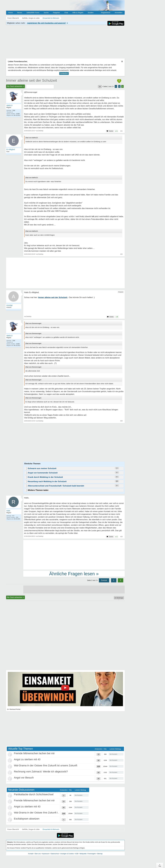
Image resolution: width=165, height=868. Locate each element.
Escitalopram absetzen (27, 819)
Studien (91, 13)
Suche (46, 13)
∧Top (160, 865)
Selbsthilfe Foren (33, 13)
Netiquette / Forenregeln (88, 854)
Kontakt (31, 854)
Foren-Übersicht (13, 829)
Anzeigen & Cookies (67, 854)
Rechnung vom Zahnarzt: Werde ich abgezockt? (41, 772)
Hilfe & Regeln (78, 13)
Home (11, 13)
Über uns (38, 854)
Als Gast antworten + (16, 86)
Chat (66, 13)
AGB (77, 854)
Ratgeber (56, 13)
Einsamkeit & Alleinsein (51, 829)
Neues (20, 13)
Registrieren (106, 13)
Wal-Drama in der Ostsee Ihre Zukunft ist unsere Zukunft (46, 765)
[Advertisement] (74, 555)
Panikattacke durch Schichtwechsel (34, 794)
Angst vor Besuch (24, 778)
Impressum (46, 854)
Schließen (64, 73)
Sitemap (100, 854)
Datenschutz (55, 854)
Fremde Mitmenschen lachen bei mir (34, 753)
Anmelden (119, 13)
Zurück (104, 580)
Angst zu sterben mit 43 (27, 759)
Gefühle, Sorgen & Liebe (31, 829)
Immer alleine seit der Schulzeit (32, 80)
